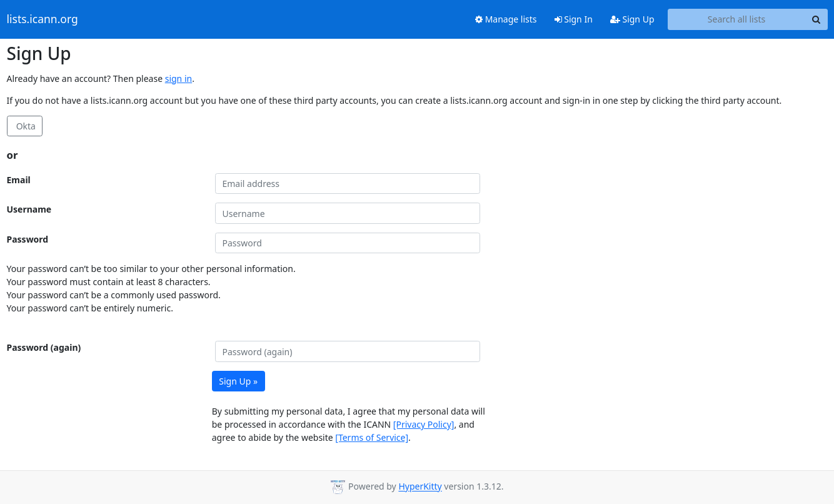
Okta (25, 126)
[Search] (816, 19)
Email (19, 180)
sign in (178, 78)
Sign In (574, 19)
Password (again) (44, 347)
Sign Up (632, 19)
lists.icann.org (43, 19)
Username (29, 209)
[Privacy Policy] (424, 424)
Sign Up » (238, 381)
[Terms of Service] (372, 437)
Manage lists (506, 19)
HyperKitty (420, 487)
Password (28, 239)
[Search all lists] (737, 19)
